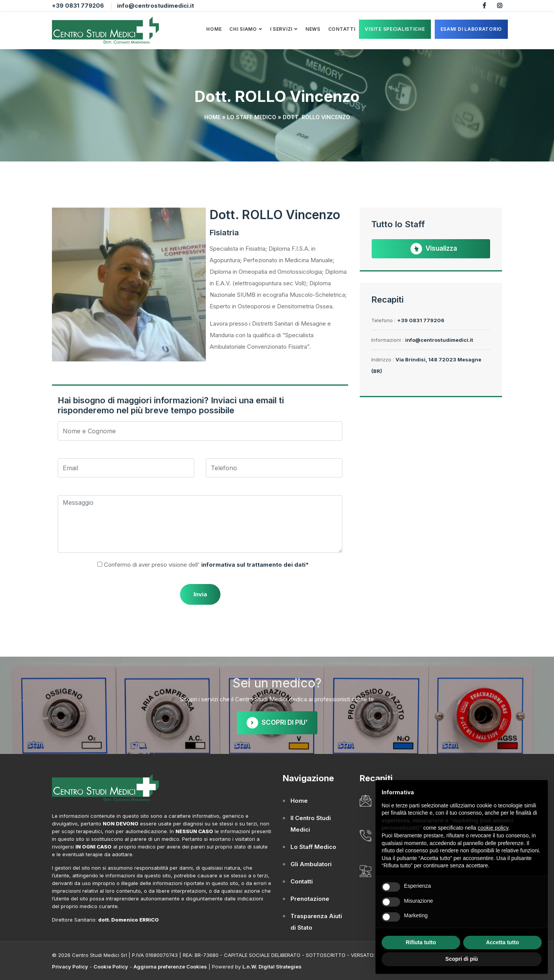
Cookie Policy (111, 967)
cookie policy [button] (493, 828)
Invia (200, 594)
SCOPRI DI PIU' (277, 723)
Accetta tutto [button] (502, 942)
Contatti (342, 29)
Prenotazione (310, 899)
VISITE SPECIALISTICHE (395, 29)
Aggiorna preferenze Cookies (170, 967)
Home (214, 29)
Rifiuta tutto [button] (421, 942)
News (313, 29)
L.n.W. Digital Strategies (272, 967)
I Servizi (281, 29)
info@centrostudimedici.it (155, 6)
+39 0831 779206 (78, 6)
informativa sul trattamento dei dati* (254, 565)
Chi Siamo (243, 29)
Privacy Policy (70, 967)
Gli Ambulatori (311, 864)
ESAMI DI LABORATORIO (471, 29)
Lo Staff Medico (252, 117)
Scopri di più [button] (462, 959)
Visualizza (434, 249)
